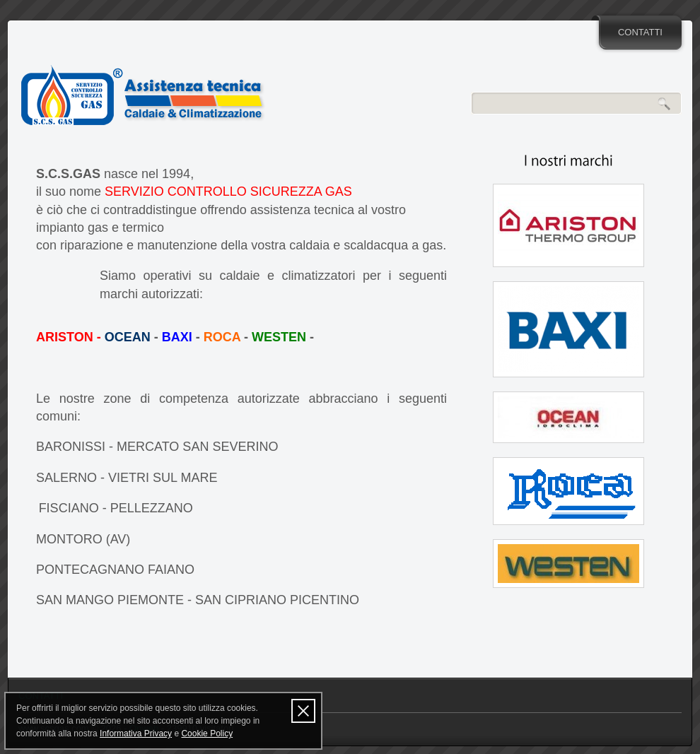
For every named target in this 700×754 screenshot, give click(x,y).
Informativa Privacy (136, 734)
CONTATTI (640, 32)
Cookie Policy (207, 734)
